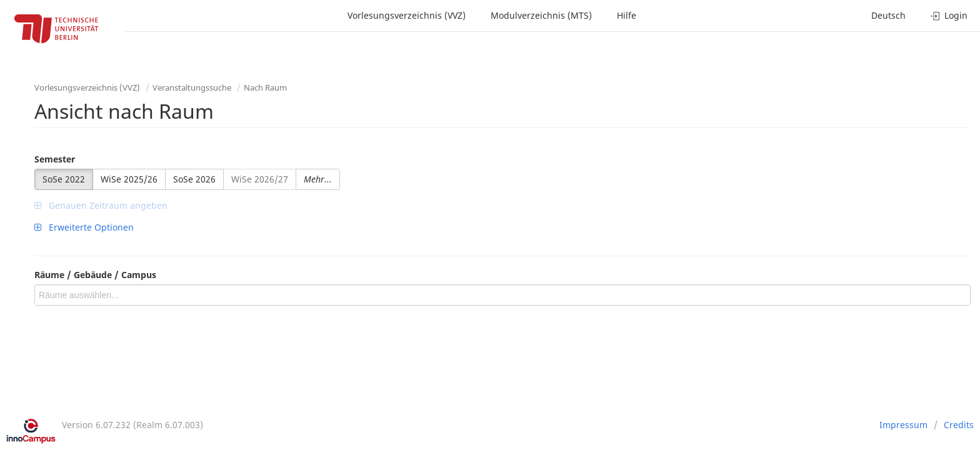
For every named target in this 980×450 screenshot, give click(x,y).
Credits (959, 425)
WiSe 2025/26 (129, 179)
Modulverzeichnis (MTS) (541, 15)
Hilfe (627, 15)
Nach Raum (265, 87)
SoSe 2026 (194, 179)
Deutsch (888, 15)
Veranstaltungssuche (192, 87)
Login (949, 15)
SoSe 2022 (64, 179)
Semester (55, 159)
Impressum (903, 425)
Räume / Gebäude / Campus (95, 275)
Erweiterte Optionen (84, 227)
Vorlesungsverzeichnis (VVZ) (407, 15)
